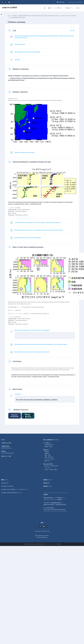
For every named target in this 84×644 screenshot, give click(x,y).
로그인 (81, 2)
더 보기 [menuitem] (78, 8)
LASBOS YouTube (6, 443)
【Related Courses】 (21, 410)
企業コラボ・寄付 (6, 456)
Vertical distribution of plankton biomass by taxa (32, 162)
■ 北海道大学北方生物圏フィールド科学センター (15, 489)
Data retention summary (42, 536)
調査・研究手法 (49, 457)
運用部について (48, 480)
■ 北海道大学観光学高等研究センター (12, 493)
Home (3, 440)
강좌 (9, 16)
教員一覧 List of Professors (69, 16)
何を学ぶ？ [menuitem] (69, 8)
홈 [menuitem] (45, 8)
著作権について (48, 486)
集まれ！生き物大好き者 (51, 466)
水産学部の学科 (49, 445)
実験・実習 (48, 455)
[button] (61, 2)
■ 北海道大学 (5, 483)
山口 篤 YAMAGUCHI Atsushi (17, 18)
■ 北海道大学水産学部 (7, 486)
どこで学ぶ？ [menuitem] (58, 8)
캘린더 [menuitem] (50, 8)
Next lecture (17, 389)
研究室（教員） (49, 447)
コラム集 (47, 468)
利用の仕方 (46, 483)
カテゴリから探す (49, 459)
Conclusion (17, 361)
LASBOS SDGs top (6, 448)
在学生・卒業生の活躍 (51, 470)
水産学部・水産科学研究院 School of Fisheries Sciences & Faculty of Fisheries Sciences (36, 16)
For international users (7, 453)
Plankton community (21, 69)
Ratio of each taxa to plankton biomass (28, 247)
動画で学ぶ (48, 461)
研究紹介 (47, 452)
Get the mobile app (42, 537)
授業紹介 (47, 453)
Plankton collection (20, 92)
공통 (14, 30)
